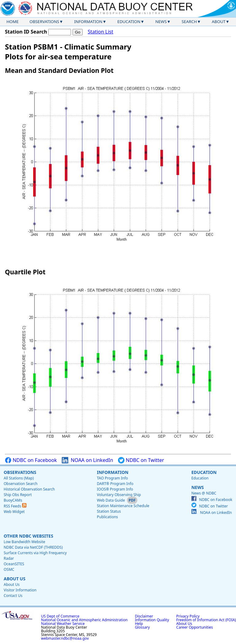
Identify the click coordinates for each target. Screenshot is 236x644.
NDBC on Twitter (141, 460)
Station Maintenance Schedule (123, 506)
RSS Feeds (15, 506)
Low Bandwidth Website (24, 542)
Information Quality (152, 620)
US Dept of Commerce (60, 616)
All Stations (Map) (19, 478)
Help (139, 624)
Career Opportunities (195, 627)
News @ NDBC (204, 493)
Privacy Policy (188, 616)
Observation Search (21, 484)
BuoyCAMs (13, 500)
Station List (100, 32)
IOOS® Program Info (115, 489)
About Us (15, 579)
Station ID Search (26, 32)
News (161, 22)
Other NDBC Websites (28, 536)
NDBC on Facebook (31, 460)
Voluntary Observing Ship (119, 495)
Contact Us (13, 596)
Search (189, 22)
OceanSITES (14, 564)
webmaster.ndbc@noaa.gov (65, 638)
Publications (107, 517)
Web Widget (14, 512)
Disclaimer (144, 616)
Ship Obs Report (18, 495)
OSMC (9, 569)
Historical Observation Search (29, 489)
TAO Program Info (112, 478)
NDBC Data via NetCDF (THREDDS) (33, 547)
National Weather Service (63, 624)
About (219, 22)
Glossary (142, 627)
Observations (44, 22)
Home (13, 22)
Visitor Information (20, 590)
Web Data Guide (111, 500)
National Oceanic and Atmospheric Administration (85, 620)
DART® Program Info (115, 484)
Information (88, 22)
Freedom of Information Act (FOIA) (206, 620)
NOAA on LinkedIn (87, 460)
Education (129, 22)
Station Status (109, 511)
